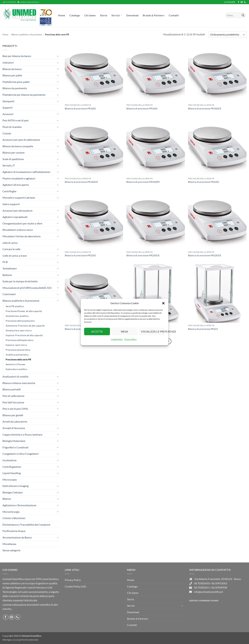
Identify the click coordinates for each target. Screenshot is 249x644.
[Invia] (243, 15)
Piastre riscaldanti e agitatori (19, 178)
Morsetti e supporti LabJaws (19, 198)
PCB (5, 262)
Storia (104, 15)
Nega (124, 332)
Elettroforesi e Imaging (15, 486)
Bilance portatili (12, 389)
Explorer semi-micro (16, 345)
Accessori (8, 114)
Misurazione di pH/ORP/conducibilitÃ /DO (27, 288)
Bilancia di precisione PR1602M (143, 182)
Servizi (117, 15)
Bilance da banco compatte (18, 146)
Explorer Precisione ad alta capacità (24, 335)
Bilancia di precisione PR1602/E (205, 108)
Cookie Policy (117, 339)
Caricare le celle (11, 249)
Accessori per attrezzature (17, 211)
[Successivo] (169, 341)
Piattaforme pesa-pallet (16, 82)
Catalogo (75, 15)
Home (62, 15)
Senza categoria (11, 550)
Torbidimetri (10, 268)
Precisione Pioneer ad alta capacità (24, 311)
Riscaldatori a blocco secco (18, 230)
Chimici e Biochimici (14, 518)
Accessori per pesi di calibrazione (21, 140)
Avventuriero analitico (17, 316)
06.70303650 (9, 2)
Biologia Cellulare (13, 492)
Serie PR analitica (15, 306)
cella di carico (10, 243)
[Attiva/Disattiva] (58, 56)
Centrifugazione (12, 467)
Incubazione (9, 460)
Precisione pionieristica (18, 350)
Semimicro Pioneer (16, 364)
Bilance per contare (13, 152)
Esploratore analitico (16, 369)
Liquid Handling (12, 473)
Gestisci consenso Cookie (204, 601)
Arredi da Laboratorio (15, 421)
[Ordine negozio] (227, 35)
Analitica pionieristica (17, 355)
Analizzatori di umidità (15, 376)
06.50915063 (219, 583)
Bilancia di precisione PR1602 (80, 108)
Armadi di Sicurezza (14, 428)
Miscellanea (9, 544)
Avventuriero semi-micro (19, 330)
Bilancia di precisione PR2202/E (143, 255)
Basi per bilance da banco (17, 56)
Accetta (97, 332)
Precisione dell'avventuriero (20, 321)
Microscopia (10, 479)
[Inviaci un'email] (242, 2)
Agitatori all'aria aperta (16, 185)
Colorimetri (9, 294)
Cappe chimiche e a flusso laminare (22, 434)
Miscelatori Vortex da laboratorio (22, 236)
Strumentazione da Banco (17, 537)
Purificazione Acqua (14, 531)
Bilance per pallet (12, 75)
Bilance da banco (12, 69)
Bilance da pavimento (15, 88)
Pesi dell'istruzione (13, 402)
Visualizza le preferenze (153, 332)
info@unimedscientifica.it (28, 2)
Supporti (7, 107)
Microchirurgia (11, 512)
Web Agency (8, 640)
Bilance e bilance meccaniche (19, 383)
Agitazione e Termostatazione (19, 505)
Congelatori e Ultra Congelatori (21, 454)
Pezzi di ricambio (12, 127)
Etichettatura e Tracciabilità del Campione (26, 525)
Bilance (7, 499)
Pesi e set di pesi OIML (15, 409)
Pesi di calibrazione (13, 396)
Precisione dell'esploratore (19, 340)
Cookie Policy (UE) (75, 586)
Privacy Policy (130, 339)
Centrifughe (9, 191)
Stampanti (8, 101)
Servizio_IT (9, 165)
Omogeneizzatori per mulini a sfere (22, 223)
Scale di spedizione (13, 159)
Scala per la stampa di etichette (20, 281)
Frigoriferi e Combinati (15, 447)
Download (132, 15)
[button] (163, 303)
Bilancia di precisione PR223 (203, 329)
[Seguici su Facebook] (239, 2)
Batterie (7, 275)
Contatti (174, 15)
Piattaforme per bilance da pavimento (24, 95)
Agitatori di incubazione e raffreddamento (26, 172)
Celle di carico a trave (15, 256)
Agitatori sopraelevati (15, 217)
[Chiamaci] (245, 2)
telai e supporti (11, 204)
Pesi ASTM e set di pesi (16, 120)
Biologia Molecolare (14, 441)
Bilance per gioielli (13, 415)
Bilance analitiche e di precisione (27, 35)
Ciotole (7, 133)
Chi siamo (90, 15)
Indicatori (8, 62)
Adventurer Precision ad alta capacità (25, 326)
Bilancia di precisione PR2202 (204, 182)
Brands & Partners (154, 15)
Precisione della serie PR (18, 359)
